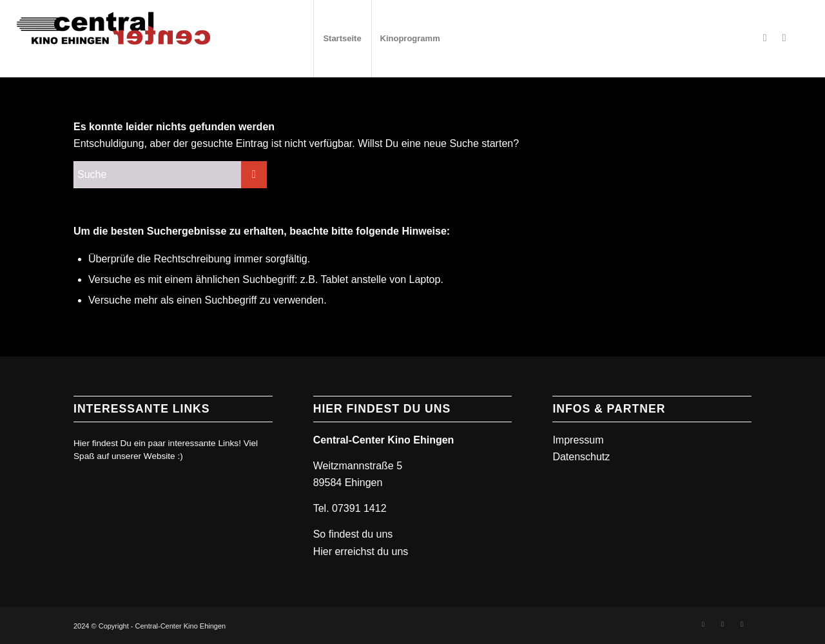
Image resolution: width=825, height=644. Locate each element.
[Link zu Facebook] (765, 38)
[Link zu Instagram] (784, 38)
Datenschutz (581, 457)
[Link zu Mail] (742, 624)
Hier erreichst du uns (361, 551)
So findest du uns (353, 534)
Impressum (578, 440)
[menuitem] (342, 39)
